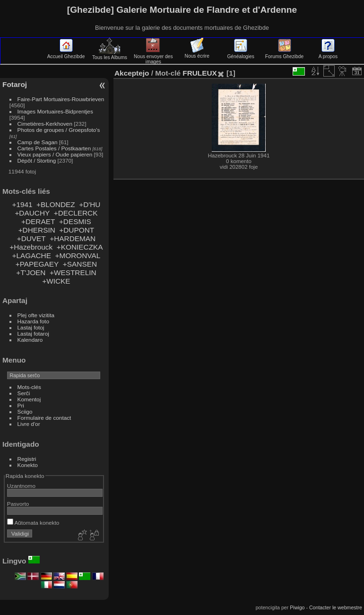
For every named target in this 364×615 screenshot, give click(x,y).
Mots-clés (29, 387)
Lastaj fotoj (31, 327)
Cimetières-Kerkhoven (45, 124)
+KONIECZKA (80, 247)
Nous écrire (197, 53)
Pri (21, 405)
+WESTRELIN (73, 273)
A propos (328, 54)
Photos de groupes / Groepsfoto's (59, 130)
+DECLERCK (76, 213)
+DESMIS (75, 221)
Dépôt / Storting (37, 160)
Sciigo (25, 411)
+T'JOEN (31, 273)
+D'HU (90, 204)
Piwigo (297, 607)
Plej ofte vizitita (36, 315)
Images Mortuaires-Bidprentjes (55, 111)
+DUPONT (77, 230)
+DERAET (38, 221)
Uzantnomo (21, 486)
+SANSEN (80, 264)
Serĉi (24, 393)
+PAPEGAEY (37, 264)
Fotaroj (15, 84)
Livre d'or (29, 424)
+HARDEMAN (73, 238)
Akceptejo (132, 73)
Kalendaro (30, 340)
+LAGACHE (32, 256)
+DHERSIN (37, 230)
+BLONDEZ (56, 204)
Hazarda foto (33, 321)
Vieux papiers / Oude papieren (55, 154)
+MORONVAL (78, 256)
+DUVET (31, 238)
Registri (27, 459)
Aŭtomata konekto (33, 523)
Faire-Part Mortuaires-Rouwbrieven (61, 99)
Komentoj (29, 399)
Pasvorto (18, 504)
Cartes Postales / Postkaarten (54, 148)
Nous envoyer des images (153, 56)
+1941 (22, 204)
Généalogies (240, 54)
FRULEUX (200, 73)
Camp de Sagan (38, 142)
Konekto (28, 465)
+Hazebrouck (31, 247)
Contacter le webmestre (336, 607)
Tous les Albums (110, 55)
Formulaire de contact (44, 418)
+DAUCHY (32, 213)
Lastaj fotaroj (33, 333)
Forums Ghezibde (284, 54)
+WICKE (56, 281)
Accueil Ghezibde (66, 54)
